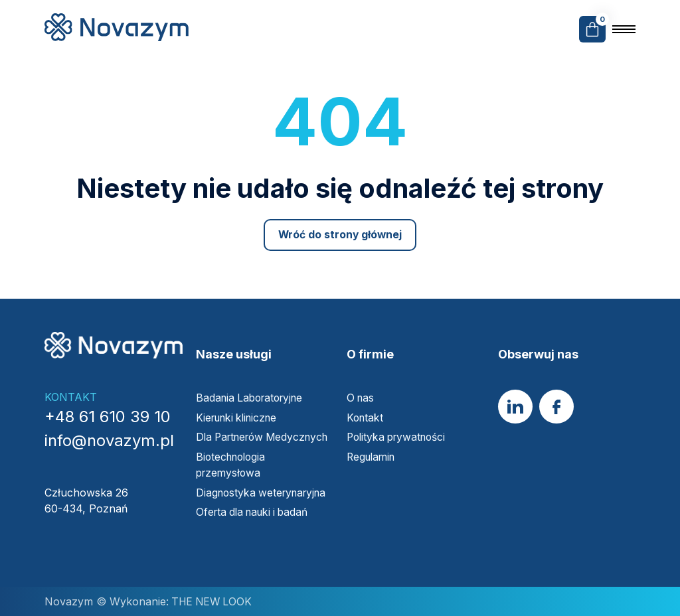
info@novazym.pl (109, 427)
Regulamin (373, 442)
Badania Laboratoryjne (253, 384)
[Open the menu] (624, 29)
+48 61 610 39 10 (108, 403)
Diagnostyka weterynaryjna (265, 493)
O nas (361, 384)
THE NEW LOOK (212, 601)
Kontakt (366, 404)
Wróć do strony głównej (340, 235)
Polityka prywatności (399, 423)
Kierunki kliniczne (240, 404)
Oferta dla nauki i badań (257, 512)
